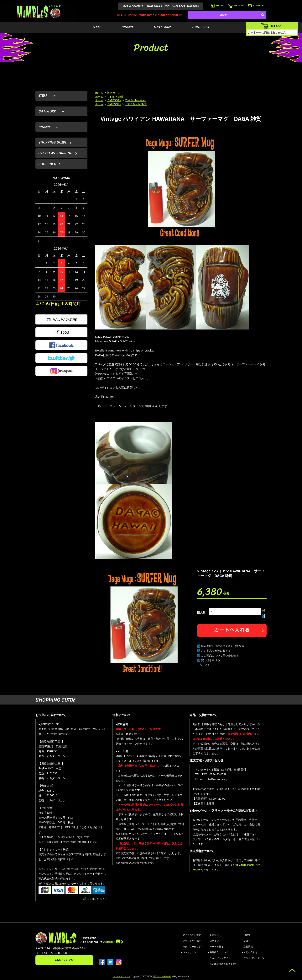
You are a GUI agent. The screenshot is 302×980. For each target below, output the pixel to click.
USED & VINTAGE (136, 104)
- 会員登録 (213, 935)
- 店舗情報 (247, 947)
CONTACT (255, 5)
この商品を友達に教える (216, 651)
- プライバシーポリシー (254, 958)
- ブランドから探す (191, 941)
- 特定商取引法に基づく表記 (223, 964)
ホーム (99, 93)
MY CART (235, 5)
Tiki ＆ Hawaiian (135, 100)
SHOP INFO (47, 164)
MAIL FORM (64, 960)
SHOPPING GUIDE (157, 6)
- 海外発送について (218, 952)
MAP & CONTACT (133, 6)
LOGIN (217, 5)
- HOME (246, 935)
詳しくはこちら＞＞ (96, 899)
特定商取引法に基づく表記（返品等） (224, 646)
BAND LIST (201, 27)
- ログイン (213, 941)
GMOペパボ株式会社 (162, 976)
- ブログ (246, 941)
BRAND (127, 27)
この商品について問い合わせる (220, 655)
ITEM (96, 27)
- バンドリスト (189, 952)
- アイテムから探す (191, 935)
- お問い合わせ (250, 952)
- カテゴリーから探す (192, 947)
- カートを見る (216, 947)
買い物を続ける (211, 660)
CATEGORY (163, 27)
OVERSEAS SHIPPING (185, 6)
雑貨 (121, 97)
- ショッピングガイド (219, 958)
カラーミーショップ (122, 976)
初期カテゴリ (115, 93)
